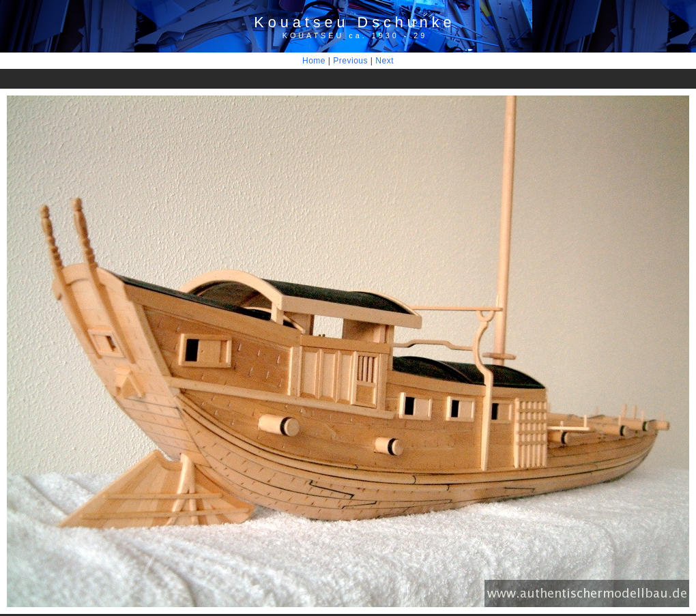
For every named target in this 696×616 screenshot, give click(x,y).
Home (314, 61)
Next (385, 61)
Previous (350, 61)
